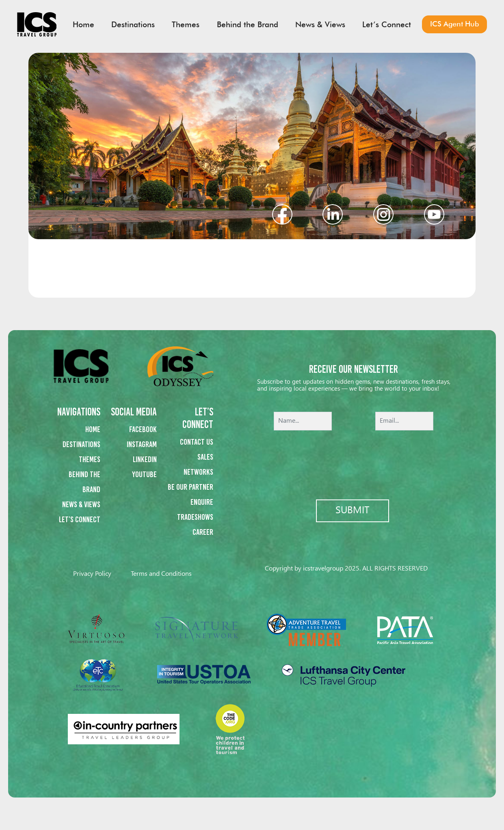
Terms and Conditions (161, 574)
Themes (90, 459)
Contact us (197, 442)
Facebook (143, 429)
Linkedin (145, 459)
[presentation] (354, 459)
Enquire (202, 502)
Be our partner (190, 487)
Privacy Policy (92, 574)
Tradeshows (195, 517)
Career (203, 532)
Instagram (142, 444)
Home (93, 429)
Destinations (81, 444)
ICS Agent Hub (454, 24)
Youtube (144, 474)
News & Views (81, 504)
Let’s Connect (80, 519)
